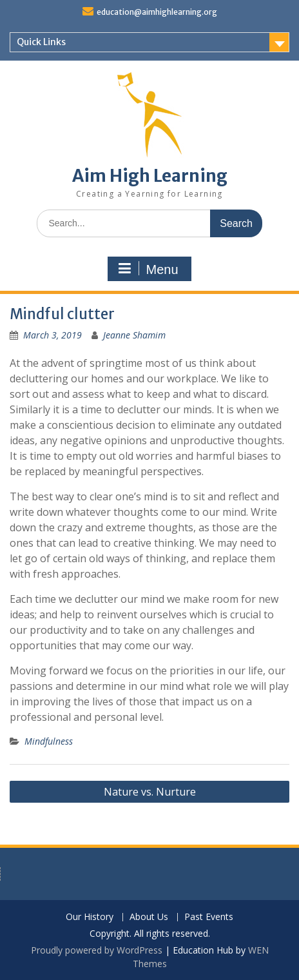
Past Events (209, 917)
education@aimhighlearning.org (157, 12)
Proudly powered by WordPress (97, 950)
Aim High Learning (150, 176)
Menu (148, 269)
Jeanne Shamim (134, 335)
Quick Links (41, 42)
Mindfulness (49, 741)
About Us (149, 917)
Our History (90, 917)
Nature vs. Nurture (150, 792)
